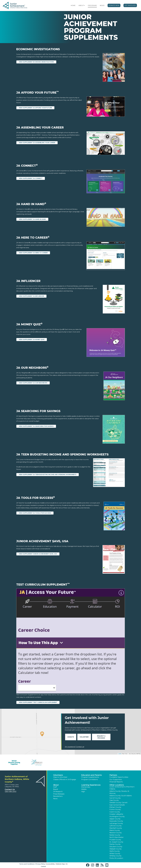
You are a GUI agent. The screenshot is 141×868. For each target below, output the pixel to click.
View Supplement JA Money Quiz (32, 339)
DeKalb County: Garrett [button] (118, 803)
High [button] (83, 792)
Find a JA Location (116, 858)
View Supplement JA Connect (31, 178)
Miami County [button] (115, 830)
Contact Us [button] (10, 789)
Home (73, 6)
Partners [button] (113, 775)
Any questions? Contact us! (74, 747)
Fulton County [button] (115, 809)
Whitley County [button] (115, 856)
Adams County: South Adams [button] (121, 796)
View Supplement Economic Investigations (36, 62)
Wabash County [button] (116, 849)
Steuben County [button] (116, 847)
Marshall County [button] (116, 828)
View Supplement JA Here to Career (33, 253)
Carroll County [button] (115, 798)
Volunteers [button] (58, 775)
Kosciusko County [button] (116, 821)
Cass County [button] (114, 800)
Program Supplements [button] (90, 777)
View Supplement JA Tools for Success (35, 513)
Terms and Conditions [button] (27, 864)
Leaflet (120, 754)
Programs (92, 6)
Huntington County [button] (117, 817)
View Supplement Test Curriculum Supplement (38, 702)
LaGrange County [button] (116, 823)
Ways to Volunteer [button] (60, 777)
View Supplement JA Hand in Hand (32, 219)
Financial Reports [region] (116, 782)
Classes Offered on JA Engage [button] (65, 780)
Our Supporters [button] (116, 780)
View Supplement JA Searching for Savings (36, 426)
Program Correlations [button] (89, 780)
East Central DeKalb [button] (117, 805)
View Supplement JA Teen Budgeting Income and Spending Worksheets (48, 475)
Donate (71, 737)
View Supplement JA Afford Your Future (35, 108)
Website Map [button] (60, 864)
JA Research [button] (58, 792)
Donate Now (114, 5)
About (81, 6)
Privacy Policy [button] (40, 864)
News (102, 6)
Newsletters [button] (58, 796)
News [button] (55, 799)
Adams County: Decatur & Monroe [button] (119, 792)
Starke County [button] (115, 844)
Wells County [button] (115, 851)
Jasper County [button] (115, 819)
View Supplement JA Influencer (31, 296)
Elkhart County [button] (115, 807)
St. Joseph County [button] (116, 842)
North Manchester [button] (117, 837)
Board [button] (56, 789)
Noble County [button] (115, 835)
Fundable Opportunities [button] (119, 777)
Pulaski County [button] (115, 840)
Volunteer (84, 737)
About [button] (56, 785)
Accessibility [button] (50, 864)
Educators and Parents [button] (92, 775)
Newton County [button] (116, 833)
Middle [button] (84, 789)
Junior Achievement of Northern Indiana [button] (122, 788)
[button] (84, 6)
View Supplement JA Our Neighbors (33, 383)
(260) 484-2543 (11, 791)
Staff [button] (55, 787)
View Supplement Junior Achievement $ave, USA (38, 554)
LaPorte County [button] (116, 826)
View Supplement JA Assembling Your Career (37, 143)
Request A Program (101, 737)
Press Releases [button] (59, 794)
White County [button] (115, 854)
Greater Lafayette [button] (116, 814)
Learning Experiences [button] (91, 785)
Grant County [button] (115, 812)
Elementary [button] (86, 787)
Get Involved (130, 5)
